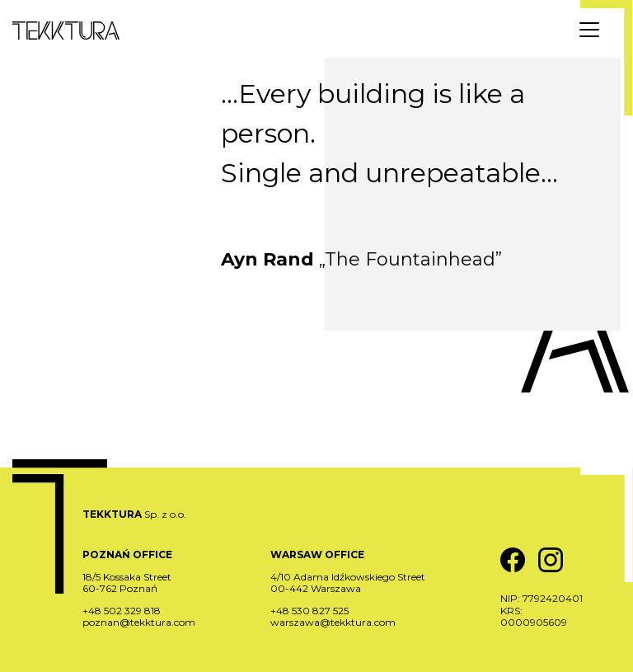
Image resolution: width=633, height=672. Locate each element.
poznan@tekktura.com (139, 622)
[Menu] (589, 30)
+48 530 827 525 (309, 611)
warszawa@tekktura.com (333, 622)
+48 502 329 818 (122, 611)
